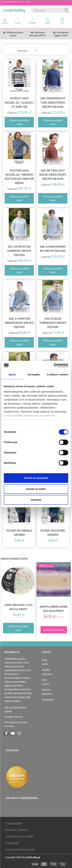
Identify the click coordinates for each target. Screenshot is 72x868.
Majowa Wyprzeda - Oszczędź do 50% (16, 2)
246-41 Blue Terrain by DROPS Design (53, 323)
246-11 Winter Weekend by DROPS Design (19, 323)
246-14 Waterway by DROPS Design (53, 249)
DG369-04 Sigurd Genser (53, 533)
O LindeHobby (14, 824)
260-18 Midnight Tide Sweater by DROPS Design (53, 102)
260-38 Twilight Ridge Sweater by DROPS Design (53, 175)
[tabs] (62, 21)
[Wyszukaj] (67, 10)
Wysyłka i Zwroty (14, 717)
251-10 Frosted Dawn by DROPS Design (19, 251)
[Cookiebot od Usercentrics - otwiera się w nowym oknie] (54, 365)
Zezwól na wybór (36, 489)
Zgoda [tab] (12, 374)
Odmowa (36, 500)
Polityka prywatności (20, 850)
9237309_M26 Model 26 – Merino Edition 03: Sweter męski (19, 177)
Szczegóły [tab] (34, 374)
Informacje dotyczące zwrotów (16, 724)
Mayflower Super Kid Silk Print (54, 609)
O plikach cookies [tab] (58, 374)
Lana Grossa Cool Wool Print (18, 607)
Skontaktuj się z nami (19, 837)
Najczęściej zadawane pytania (15, 709)
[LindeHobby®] (14, 10)
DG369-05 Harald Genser (19, 533)
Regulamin (12, 843)
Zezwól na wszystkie (36, 478)
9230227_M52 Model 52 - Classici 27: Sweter (19, 102)
